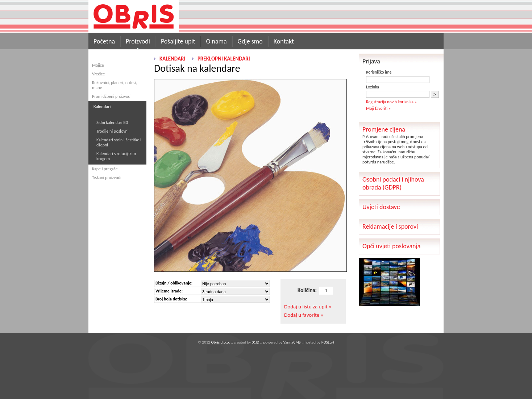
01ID (256, 342)
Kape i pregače (105, 169)
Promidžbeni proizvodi (112, 96)
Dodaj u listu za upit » (308, 307)
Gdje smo (250, 41)
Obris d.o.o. (220, 342)
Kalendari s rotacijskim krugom (116, 156)
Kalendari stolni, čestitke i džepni (119, 142)
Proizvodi (138, 41)
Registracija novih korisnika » (391, 102)
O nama (217, 41)
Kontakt (284, 41)
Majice (98, 65)
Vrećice (98, 74)
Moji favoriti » (378, 108)
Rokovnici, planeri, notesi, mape (115, 85)
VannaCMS (292, 342)
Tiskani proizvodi (107, 178)
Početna (104, 41)
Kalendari (172, 59)
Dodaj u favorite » (304, 315)
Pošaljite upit (178, 41)
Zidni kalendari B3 (112, 122)
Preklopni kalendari (224, 59)
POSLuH (328, 342)
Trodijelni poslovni (113, 131)
